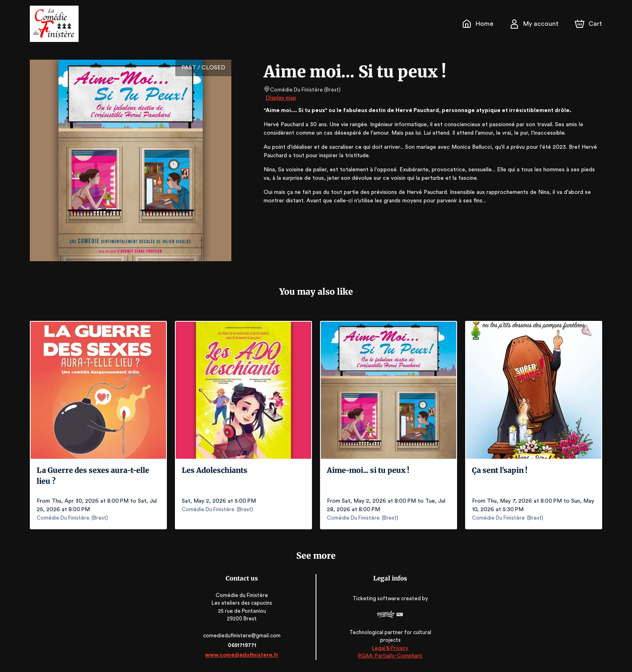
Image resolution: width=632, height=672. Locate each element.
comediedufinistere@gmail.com (243, 636)
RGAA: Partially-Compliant (389, 656)
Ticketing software (376, 601)
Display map (281, 98)
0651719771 (243, 645)
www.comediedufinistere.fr (243, 655)
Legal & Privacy (389, 648)
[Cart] (589, 24)
